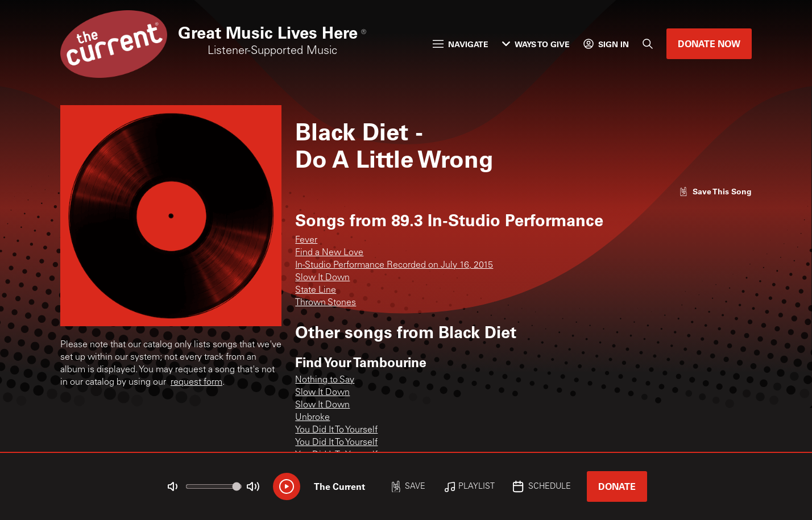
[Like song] (715, 191)
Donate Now (709, 43)
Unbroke (312, 418)
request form (196, 382)
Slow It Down (322, 278)
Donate (617, 486)
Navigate (461, 44)
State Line (316, 290)
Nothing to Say (325, 380)
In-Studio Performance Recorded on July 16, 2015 (394, 265)
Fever (306, 240)
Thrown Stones (326, 303)
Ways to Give (536, 44)
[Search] (648, 44)
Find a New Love (329, 253)
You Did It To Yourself (336, 430)
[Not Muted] (173, 486)
